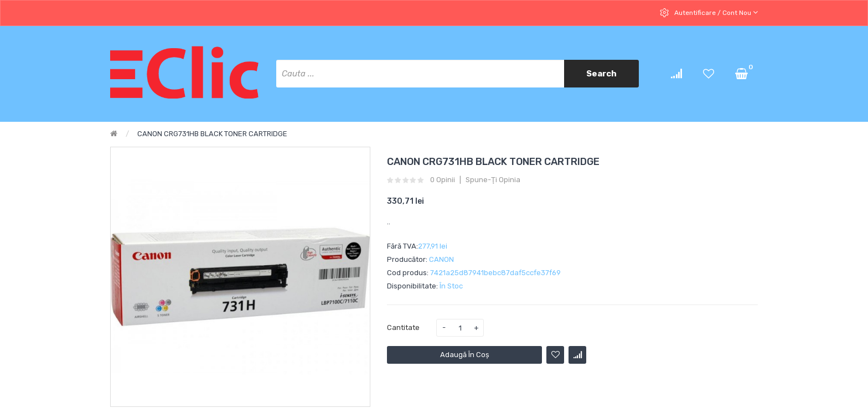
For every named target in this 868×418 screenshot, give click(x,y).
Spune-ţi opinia (493, 180)
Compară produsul (577, 355)
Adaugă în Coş (465, 355)
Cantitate (403, 327)
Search (601, 74)
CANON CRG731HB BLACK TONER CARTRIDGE (212, 134)
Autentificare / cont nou (715, 12)
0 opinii (443, 180)
